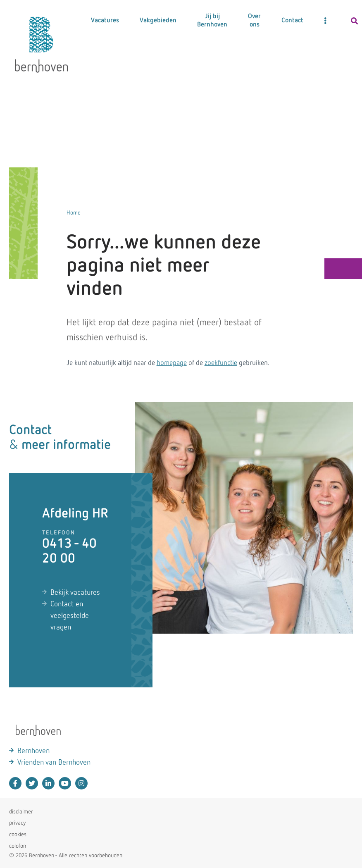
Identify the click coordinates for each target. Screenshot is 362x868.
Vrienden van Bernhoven (54, 763)
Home (74, 213)
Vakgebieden (158, 21)
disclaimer (21, 812)
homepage (172, 363)
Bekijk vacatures (75, 593)
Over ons (254, 21)
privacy (17, 823)
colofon (18, 846)
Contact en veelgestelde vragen (70, 616)
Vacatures (105, 21)
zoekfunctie (221, 363)
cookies (18, 835)
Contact (292, 21)
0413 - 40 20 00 (69, 551)
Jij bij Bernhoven (212, 21)
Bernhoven (33, 751)
